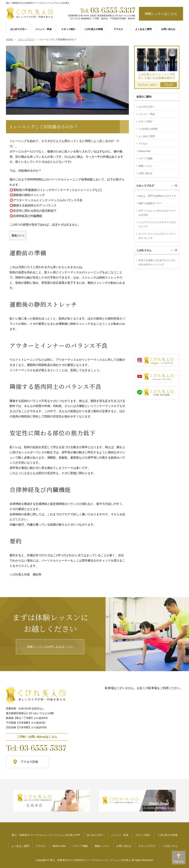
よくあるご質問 (147, 136)
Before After (145, 151)
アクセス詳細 (29, 762)
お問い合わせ (145, 173)
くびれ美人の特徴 (148, 129)
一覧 (175, 186)
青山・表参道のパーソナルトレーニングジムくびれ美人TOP (46, 835)
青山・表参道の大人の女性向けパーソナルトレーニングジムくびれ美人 (90, 860)
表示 (21, 236)
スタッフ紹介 (145, 121)
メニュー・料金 (147, 114)
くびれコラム (170, 846)
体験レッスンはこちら (161, 14)
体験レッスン (145, 166)
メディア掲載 (145, 158)
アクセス (143, 144)
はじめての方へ (147, 107)
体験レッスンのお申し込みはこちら (50, 647)
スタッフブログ (147, 846)
